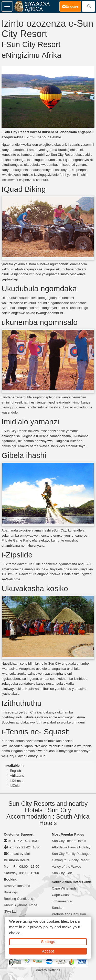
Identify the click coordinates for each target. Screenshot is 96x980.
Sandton (58, 908)
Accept (48, 951)
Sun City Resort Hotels (69, 841)
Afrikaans (17, 776)
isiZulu (15, 786)
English (15, 771)
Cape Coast (61, 895)
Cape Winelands (64, 888)
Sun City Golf (62, 873)
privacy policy (42, 927)
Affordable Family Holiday (71, 847)
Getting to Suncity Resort (71, 860)
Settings (48, 942)
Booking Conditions (18, 899)
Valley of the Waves (67, 867)
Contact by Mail (19, 854)
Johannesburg (63, 901)
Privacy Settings (48, 970)
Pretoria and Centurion (69, 914)
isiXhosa (16, 781)
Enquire (72, 6)
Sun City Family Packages (72, 854)
